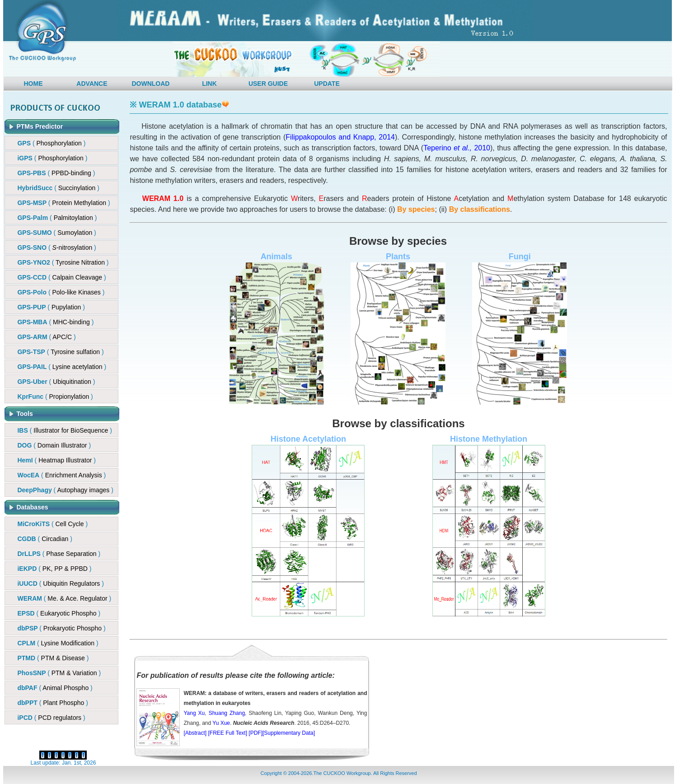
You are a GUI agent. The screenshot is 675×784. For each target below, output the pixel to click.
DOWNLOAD (150, 84)
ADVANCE (92, 84)
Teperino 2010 (457, 148)
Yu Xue (221, 723)
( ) (51, 143)
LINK (209, 84)
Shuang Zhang (227, 713)
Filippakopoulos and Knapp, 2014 (340, 137)
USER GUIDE (268, 84)
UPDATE (327, 84)
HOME (33, 84)
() (56, 173)
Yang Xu (194, 713)
